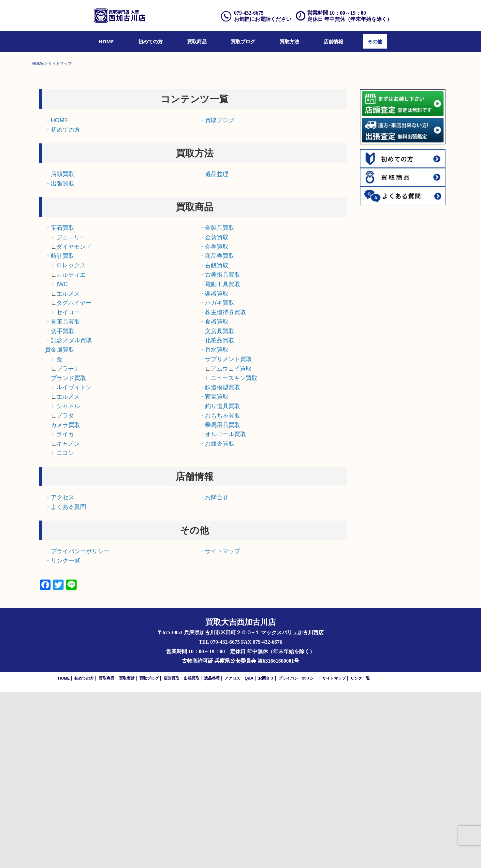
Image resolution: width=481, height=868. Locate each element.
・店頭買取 (60, 350)
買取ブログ (243, 41)
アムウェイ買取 (231, 544)
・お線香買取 (217, 619)
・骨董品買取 (63, 497)
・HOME (57, 296)
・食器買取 (214, 497)
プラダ (65, 591)
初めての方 (150, 41)
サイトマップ (334, 854)
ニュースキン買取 (234, 553)
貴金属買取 (60, 525)
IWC (62, 460)
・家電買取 (214, 572)
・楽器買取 (214, 469)
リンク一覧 (360, 854)
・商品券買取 (217, 432)
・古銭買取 (214, 441)
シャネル (68, 582)
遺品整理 (212, 854)
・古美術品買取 (220, 450)
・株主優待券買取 (223, 488)
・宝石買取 (60, 404)
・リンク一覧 (63, 736)
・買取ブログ (217, 296)
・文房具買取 (217, 507)
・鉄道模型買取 (220, 563)
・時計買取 (60, 432)
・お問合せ (214, 673)
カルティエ (71, 450)
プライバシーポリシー (298, 854)
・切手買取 (60, 507)
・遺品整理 (214, 350)
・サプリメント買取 (226, 535)
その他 (375, 41)
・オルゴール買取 (223, 610)
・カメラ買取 (63, 600)
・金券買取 (214, 422)
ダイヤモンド (74, 422)
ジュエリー (71, 413)
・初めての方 (63, 305)
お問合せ (266, 854)
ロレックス (71, 441)
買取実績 (127, 854)
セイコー (68, 488)
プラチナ (68, 544)
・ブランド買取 (66, 553)
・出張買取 (60, 359)
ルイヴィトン (74, 563)
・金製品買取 (217, 404)
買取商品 (197, 41)
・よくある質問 (66, 683)
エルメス (68, 469)
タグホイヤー (74, 478)
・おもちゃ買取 (220, 591)
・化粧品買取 (217, 516)
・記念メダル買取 (68, 516)
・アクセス (60, 673)
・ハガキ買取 (217, 478)
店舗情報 (333, 41)
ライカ (65, 610)
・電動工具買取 (220, 460)
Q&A (249, 854)
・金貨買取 (214, 413)
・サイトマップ (220, 727)
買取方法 (289, 41)
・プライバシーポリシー (77, 727)
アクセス (232, 854)
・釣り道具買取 (220, 582)
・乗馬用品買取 (220, 600)
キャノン (68, 619)
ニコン (65, 629)
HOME (106, 41)
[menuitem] (106, 41)
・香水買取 (214, 525)
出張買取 (192, 854)
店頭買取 (171, 854)
